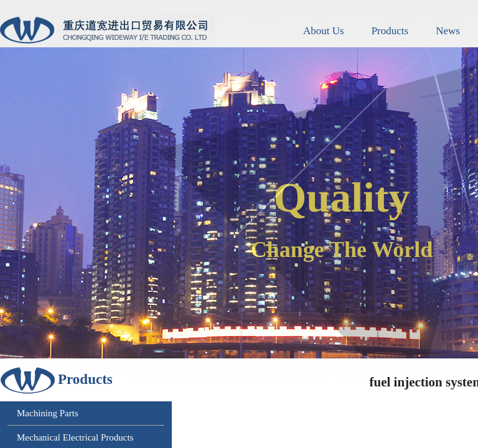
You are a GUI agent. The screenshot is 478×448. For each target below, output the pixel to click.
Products (390, 31)
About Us (324, 31)
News (448, 31)
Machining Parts (48, 413)
